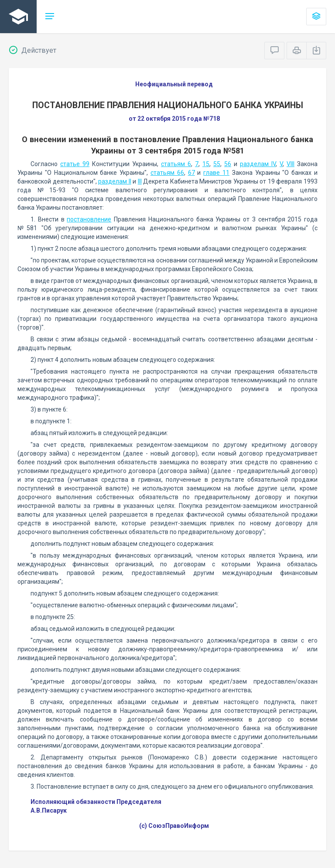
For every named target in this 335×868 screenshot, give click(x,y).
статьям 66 (167, 173)
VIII (291, 164)
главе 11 (216, 173)
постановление (89, 219)
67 (191, 173)
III (140, 181)
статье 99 (75, 164)
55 (217, 164)
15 (206, 164)
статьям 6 (176, 164)
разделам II (115, 181)
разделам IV (258, 164)
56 (228, 164)
